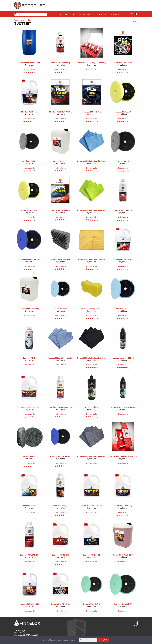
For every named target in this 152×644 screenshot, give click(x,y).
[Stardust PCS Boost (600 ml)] (60, 396)
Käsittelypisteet (83, 14)
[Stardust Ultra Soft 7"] (123, 592)
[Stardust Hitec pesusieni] (60, 249)
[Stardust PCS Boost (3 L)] (29, 396)
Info (126, 14)
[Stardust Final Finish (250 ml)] (123, 396)
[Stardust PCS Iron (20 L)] (29, 298)
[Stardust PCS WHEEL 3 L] (60, 592)
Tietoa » (73, 640)
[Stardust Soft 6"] (60, 298)
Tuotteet (65, 14)
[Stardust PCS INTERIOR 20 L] (60, 101)
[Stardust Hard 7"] (123, 150)
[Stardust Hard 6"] (29, 150)
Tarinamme (102, 14)
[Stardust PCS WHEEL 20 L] (123, 52)
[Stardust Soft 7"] (123, 298)
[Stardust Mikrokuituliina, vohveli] (92, 249)
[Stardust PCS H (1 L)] (60, 495)
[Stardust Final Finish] (92, 396)
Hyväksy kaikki (103, 640)
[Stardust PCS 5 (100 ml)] (60, 52)
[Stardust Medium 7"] (123, 101)
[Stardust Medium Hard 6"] (60, 445)
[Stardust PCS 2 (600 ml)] (123, 199)
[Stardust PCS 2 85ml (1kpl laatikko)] (123, 445)
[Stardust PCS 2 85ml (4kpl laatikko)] (92, 52)
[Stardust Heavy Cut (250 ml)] (123, 347)
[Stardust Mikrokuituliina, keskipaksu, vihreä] (92, 199)
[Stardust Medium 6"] (29, 199)
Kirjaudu (116, 14)
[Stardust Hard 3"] (29, 445)
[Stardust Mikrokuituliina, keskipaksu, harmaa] (92, 445)
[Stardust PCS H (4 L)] (29, 101)
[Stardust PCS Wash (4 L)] (29, 592)
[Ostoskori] (131, 14)
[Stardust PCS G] (29, 347)
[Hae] (31, 14)
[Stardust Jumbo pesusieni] (92, 298)
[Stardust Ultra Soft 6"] (92, 592)
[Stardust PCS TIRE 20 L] (92, 101)
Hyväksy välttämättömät (88, 640)
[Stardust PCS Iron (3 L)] (123, 495)
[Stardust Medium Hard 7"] (29, 249)
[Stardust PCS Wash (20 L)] (123, 544)
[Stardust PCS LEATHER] (29, 544)
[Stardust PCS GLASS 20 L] (60, 199)
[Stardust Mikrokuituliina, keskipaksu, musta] (92, 347)
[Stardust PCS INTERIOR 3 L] (92, 495)
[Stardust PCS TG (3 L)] (60, 544)
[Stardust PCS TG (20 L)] (60, 150)
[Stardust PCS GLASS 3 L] (29, 495)
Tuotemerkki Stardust (23, 20)
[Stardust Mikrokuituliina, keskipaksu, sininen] (92, 150)
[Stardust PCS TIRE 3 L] (92, 544)
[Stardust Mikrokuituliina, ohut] (60, 347)
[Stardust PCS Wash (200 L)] (29, 52)
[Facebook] (135, 623)
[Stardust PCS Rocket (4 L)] (123, 249)
